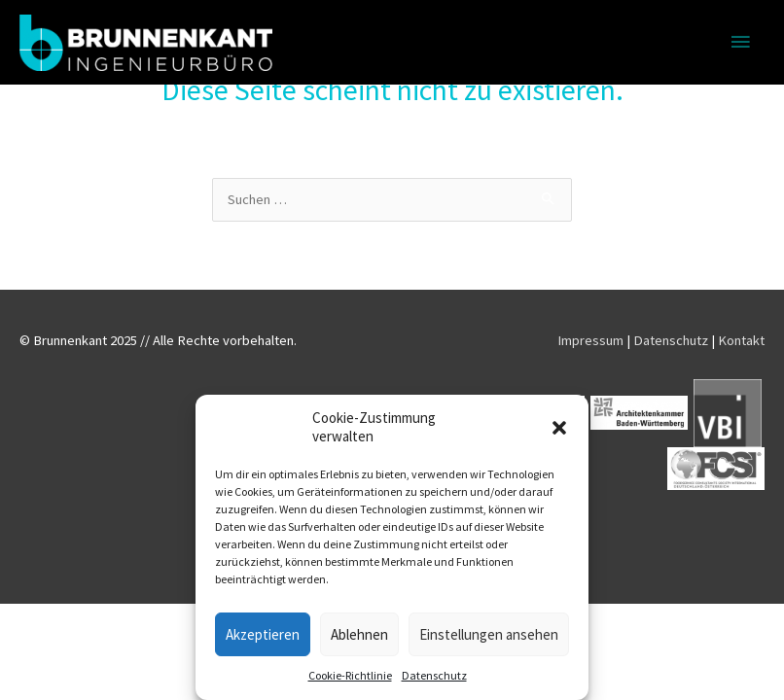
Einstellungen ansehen (489, 634)
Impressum (590, 340)
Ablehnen (359, 634)
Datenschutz (434, 675)
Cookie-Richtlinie (350, 675)
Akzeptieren (263, 634)
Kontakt (741, 340)
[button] (559, 428)
